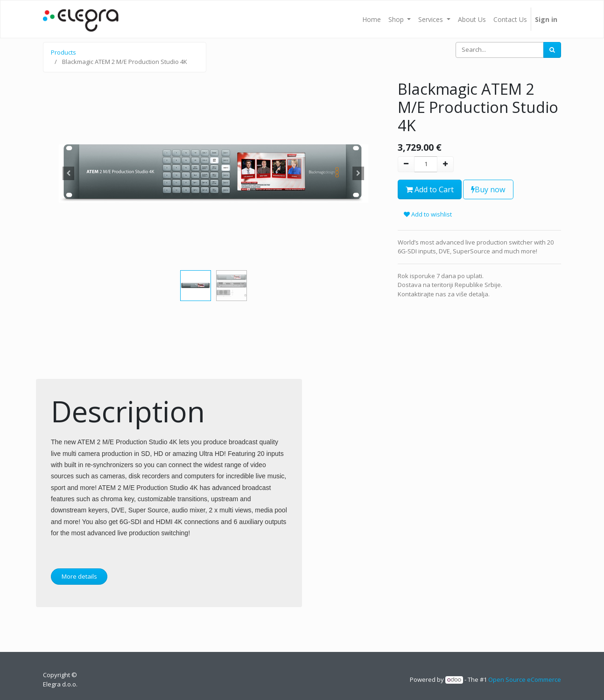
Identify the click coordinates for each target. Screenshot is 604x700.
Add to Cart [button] (430, 189)
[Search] (552, 50)
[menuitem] (372, 19)
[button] (69, 173)
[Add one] (445, 164)
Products (63, 52)
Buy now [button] (488, 189)
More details (79, 576)
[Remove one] (406, 164)
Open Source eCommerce (525, 679)
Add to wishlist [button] (428, 214)
